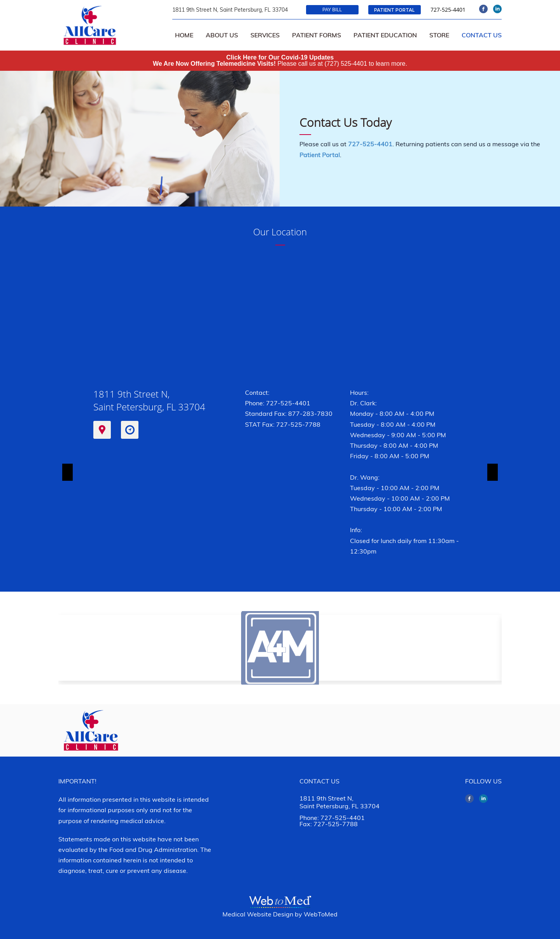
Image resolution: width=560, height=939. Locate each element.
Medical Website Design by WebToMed (280, 914)
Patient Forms (317, 35)
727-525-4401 (448, 10)
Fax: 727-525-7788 (329, 824)
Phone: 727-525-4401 (278, 403)
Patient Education (385, 35)
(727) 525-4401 (346, 64)
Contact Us (482, 35)
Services (265, 35)
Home (184, 35)
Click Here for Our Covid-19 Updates (280, 57)
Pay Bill (332, 10)
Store (439, 35)
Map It (102, 430)
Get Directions (130, 430)
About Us (222, 35)
